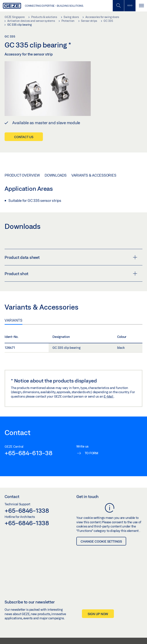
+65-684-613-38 (29, 453)
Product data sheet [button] (71, 257)
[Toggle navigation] (141, 6)
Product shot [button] (71, 274)
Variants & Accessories (94, 175)
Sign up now (98, 614)
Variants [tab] (13, 320)
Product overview (22, 175)
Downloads (56, 175)
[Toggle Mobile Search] (118, 6)
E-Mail (109, 396)
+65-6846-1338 (27, 510)
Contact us (24, 137)
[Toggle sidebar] (130, 6)
